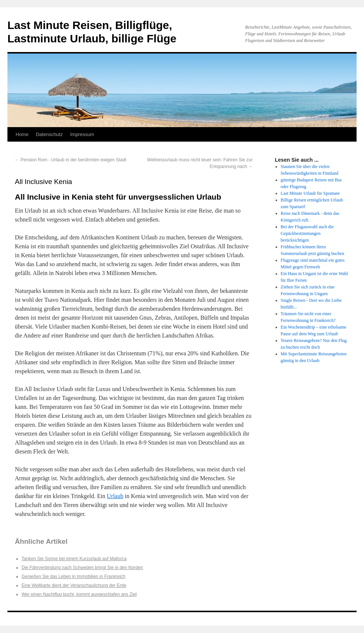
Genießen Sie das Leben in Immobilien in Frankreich (73, 577)
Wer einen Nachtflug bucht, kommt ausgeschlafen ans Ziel (79, 594)
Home (22, 134)
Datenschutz (49, 134)
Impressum (82, 134)
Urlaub (115, 496)
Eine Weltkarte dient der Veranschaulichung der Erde (74, 585)
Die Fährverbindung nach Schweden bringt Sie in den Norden (82, 568)
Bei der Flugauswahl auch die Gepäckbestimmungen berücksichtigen (307, 233)
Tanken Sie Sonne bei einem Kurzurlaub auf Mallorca (74, 559)
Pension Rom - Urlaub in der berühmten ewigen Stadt (71, 160)
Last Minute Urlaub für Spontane (310, 193)
